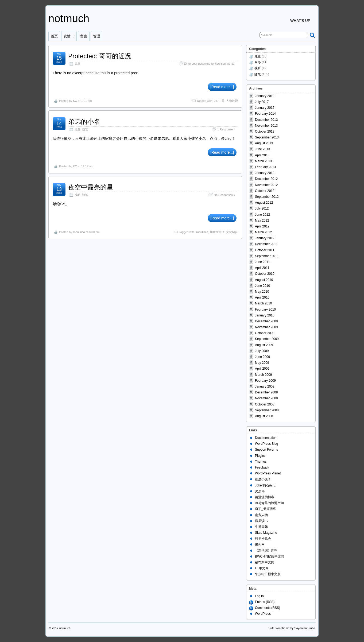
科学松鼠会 (263, 539)
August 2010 (264, 280)
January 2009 (265, 386)
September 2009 (267, 339)
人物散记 (232, 101)
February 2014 (265, 114)
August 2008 (264, 416)
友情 (69, 37)
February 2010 (265, 310)
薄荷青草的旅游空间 (269, 503)
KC (75, 101)
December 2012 (266, 179)
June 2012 (262, 215)
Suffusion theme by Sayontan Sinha (292, 628)
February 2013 (265, 167)
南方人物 (261, 515)
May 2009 (262, 363)
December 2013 (266, 120)
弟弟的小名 (84, 121)
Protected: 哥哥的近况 (100, 56)
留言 (84, 36)
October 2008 (265, 404)
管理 (96, 36)
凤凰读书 (261, 521)
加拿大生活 (217, 232)
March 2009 (263, 375)
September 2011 (267, 256)
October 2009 (265, 333)
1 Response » (226, 129)
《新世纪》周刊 (266, 551)
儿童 (78, 64)
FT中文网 (262, 568)
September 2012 (267, 197)
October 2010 (265, 274)
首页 (54, 36)
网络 (258, 62)
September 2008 (267, 410)
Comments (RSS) (268, 608)
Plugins (260, 456)
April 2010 (262, 297)
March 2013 (263, 161)
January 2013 (265, 173)
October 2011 (265, 250)
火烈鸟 (260, 491)
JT (216, 101)
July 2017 (262, 102)
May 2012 (262, 221)
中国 (222, 101)
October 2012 (265, 191)
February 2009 (265, 381)
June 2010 (262, 286)
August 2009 (264, 345)
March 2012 (263, 232)
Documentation (266, 438)
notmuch (69, 18)
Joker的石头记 (265, 485)
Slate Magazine (266, 533)
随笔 (85, 129)
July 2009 (262, 351)
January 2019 (265, 96)
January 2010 (265, 315)
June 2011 (262, 262)
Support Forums (266, 450)
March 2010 (263, 303)
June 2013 (262, 149)
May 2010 (262, 292)
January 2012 (265, 238)
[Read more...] (222, 87)
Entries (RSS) (265, 602)
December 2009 (266, 321)
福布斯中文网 (265, 562)
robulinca (79, 232)
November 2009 (266, 327)
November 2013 (266, 126)
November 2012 (266, 185)
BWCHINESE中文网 (270, 556)
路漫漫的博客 (265, 497)
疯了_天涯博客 (266, 509)
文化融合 (232, 232)
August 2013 (264, 143)
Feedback (262, 467)
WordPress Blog (266, 444)
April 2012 (262, 226)
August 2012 (264, 203)
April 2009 (262, 369)
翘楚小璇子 (263, 479)
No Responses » (224, 195)
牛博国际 (261, 527)
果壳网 (260, 544)
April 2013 (262, 155)
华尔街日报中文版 (268, 574)
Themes (261, 462)
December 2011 (266, 244)
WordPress (263, 614)
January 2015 (265, 108)
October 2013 (265, 132)
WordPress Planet (268, 473)
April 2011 (262, 268)
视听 (78, 195)
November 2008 (266, 398)
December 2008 (266, 392)
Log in (259, 596)
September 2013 (267, 137)
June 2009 (262, 357)
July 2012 (262, 208)
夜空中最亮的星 (91, 187)
